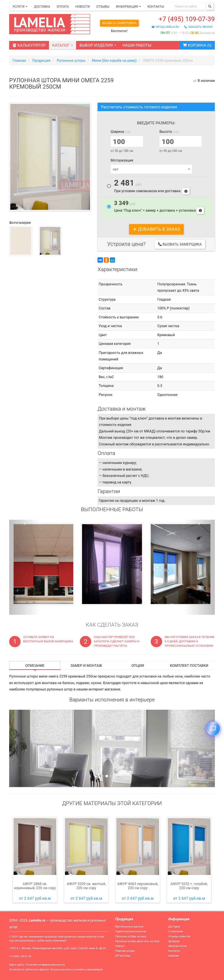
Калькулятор (29, 45)
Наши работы (137, 45)
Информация (128, 7)
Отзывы (103, 7)
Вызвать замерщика (119, 23)
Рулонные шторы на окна (131, 936)
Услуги (20, 7)
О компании (176, 931)
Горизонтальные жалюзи (131, 931)
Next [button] (207, 860)
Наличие (174, 956)
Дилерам (174, 941)
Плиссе (120, 946)
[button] (25, 567)
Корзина (197, 45)
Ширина (121, 132)
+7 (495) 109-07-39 (187, 19)
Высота (169, 132)
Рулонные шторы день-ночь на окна (137, 941)
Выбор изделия (98, 45)
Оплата (63, 7)
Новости (82, 7)
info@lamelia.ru (165, 27)
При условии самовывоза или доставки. (152, 187)
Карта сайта (17, 965)
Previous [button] (17, 860)
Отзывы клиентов (179, 936)
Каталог (63, 45)
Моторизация (122, 160)
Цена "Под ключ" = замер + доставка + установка (159, 207)
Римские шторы (125, 951)
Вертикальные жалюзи (129, 927)
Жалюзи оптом (178, 946)
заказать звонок (199, 27)
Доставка (42, 7)
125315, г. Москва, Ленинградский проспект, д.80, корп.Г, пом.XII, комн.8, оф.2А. (58, 948)
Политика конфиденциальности (45, 965)
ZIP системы (123, 956)
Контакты (156, 7)
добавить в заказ (156, 229)
